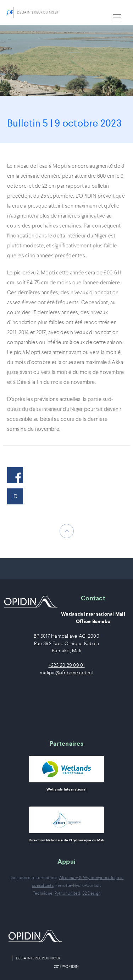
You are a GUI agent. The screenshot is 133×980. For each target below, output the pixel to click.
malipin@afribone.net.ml (66, 673)
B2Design (91, 893)
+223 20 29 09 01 (67, 665)
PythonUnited (68, 893)
